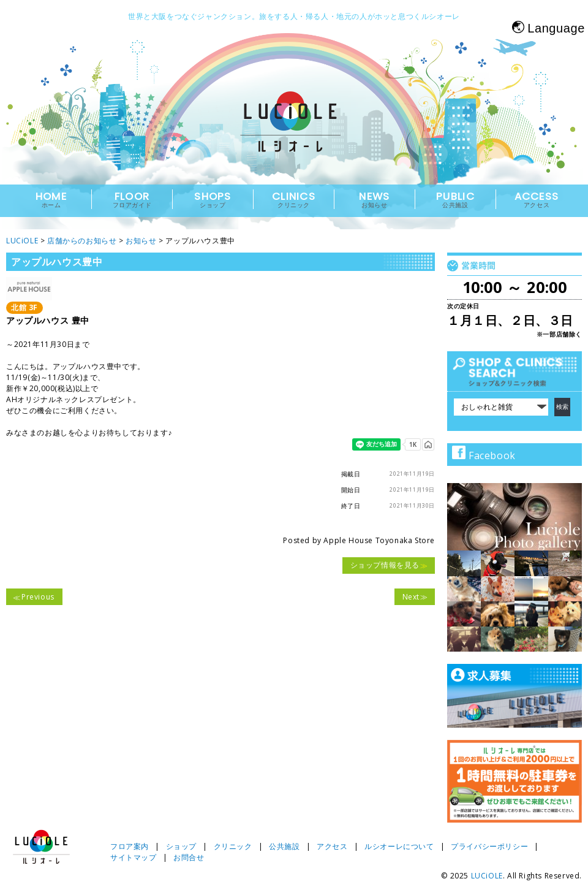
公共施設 (284, 846)
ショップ (181, 846)
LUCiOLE (487, 876)
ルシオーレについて (399, 846)
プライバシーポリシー (489, 846)
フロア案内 (130, 846)
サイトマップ (134, 857)
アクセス (332, 846)
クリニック (233, 846)
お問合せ (189, 857)
